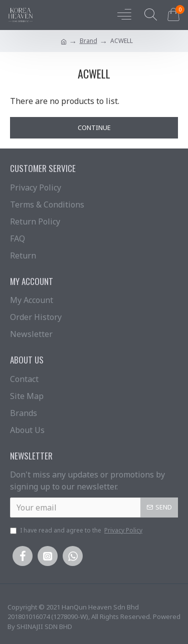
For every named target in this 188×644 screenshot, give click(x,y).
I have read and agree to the (77, 530)
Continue (94, 127)
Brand (88, 41)
